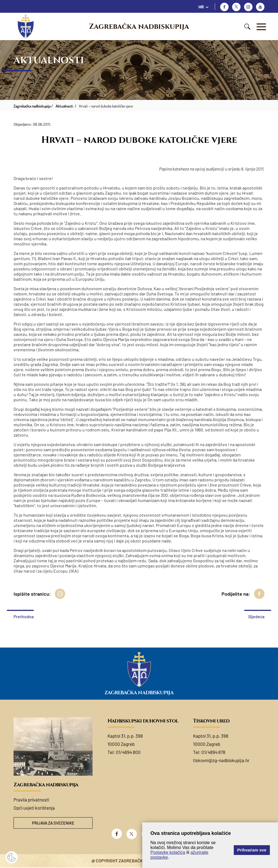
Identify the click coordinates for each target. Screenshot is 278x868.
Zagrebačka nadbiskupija (139, 27)
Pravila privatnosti (31, 800)
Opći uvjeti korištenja (34, 808)
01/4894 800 (128, 752)
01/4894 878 (213, 752)
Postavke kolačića (168, 852)
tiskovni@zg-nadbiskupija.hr (221, 760)
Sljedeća (256, 616)
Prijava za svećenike (53, 823)
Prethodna (24, 616)
